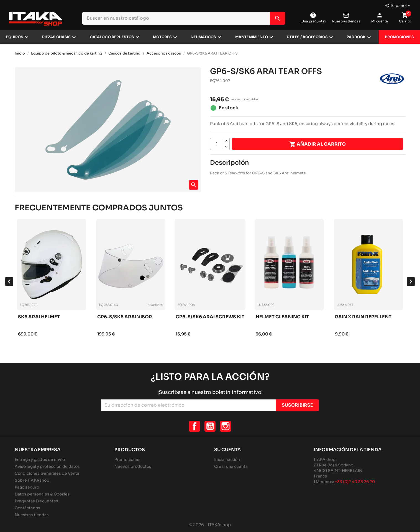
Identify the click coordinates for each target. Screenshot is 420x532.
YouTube (210, 426)
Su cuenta (227, 450)
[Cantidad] (217, 144)
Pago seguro (27, 487)
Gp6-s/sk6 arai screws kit (210, 317)
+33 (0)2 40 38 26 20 (355, 482)
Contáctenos (27, 508)
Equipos (15, 37)
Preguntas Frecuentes (36, 501)
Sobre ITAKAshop (32, 480)
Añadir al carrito (317, 144)
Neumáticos (203, 37)
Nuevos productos (133, 466)
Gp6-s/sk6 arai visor (125, 317)
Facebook (194, 426)
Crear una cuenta (231, 466)
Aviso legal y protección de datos (47, 466)
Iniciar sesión (227, 459)
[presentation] (9, 282)
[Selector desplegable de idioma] (398, 4)
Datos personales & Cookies (42, 494)
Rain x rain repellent (363, 317)
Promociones (399, 37)
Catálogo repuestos (112, 37)
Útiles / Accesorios (307, 37)
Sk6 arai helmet (39, 317)
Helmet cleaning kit (282, 317)
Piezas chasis (56, 37)
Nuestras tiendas (32, 515)
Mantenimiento (252, 37)
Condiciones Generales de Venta (47, 473)
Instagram (226, 426)
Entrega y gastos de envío (40, 459)
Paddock (356, 37)
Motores (162, 37)
